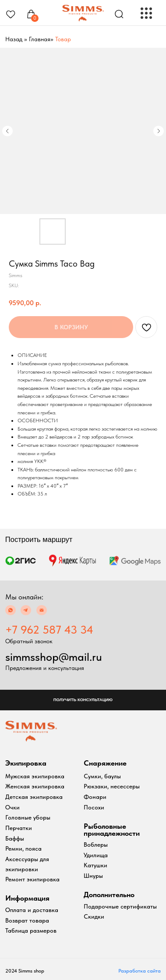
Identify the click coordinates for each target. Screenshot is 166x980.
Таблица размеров (31, 930)
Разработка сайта (140, 971)
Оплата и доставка (32, 910)
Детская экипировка (34, 797)
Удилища (96, 855)
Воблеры (96, 845)
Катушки (95, 865)
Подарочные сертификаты (120, 906)
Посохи (94, 807)
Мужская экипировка (35, 776)
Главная (40, 39)
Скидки (94, 916)
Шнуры (93, 876)
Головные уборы (28, 817)
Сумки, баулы (102, 776)
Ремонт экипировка (32, 879)
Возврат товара (27, 920)
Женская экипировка (35, 786)
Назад (14, 39)
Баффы (15, 838)
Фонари (95, 797)
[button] (83, 700)
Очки (12, 807)
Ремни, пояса (23, 848)
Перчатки (19, 828)
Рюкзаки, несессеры (112, 786)
